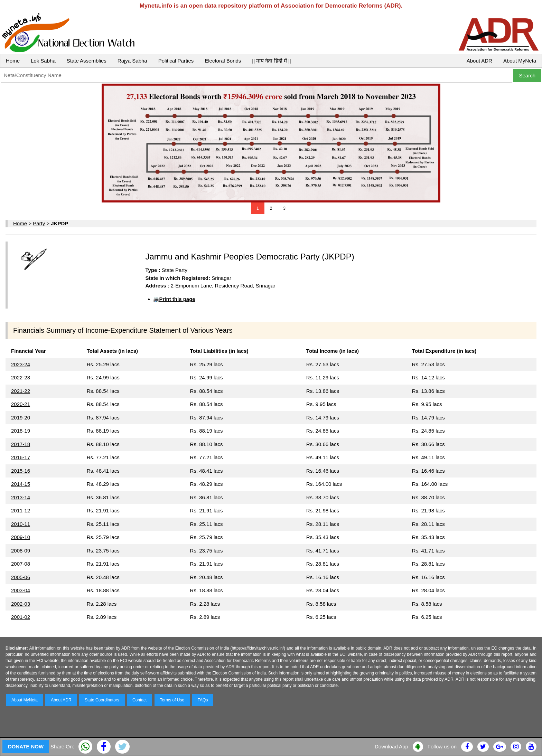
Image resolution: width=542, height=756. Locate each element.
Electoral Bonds (223, 61)
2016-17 (21, 457)
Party (39, 223)
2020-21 (21, 404)
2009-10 (21, 537)
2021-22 (21, 391)
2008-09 (21, 551)
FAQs (203, 700)
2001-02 (21, 617)
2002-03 (21, 604)
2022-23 (21, 377)
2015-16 (21, 471)
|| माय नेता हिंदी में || (271, 61)
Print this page (177, 299)
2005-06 (21, 577)
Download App (391, 746)
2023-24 (21, 364)
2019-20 (21, 418)
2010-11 (21, 524)
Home (13, 61)
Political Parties (176, 61)
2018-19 (21, 431)
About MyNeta (520, 61)
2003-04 (21, 590)
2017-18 (21, 444)
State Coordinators (102, 700)
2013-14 (21, 497)
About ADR (479, 61)
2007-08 (21, 564)
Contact (139, 700)
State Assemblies (87, 61)
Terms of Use (172, 700)
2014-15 (21, 484)
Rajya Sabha (132, 61)
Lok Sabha (43, 61)
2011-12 (21, 511)
